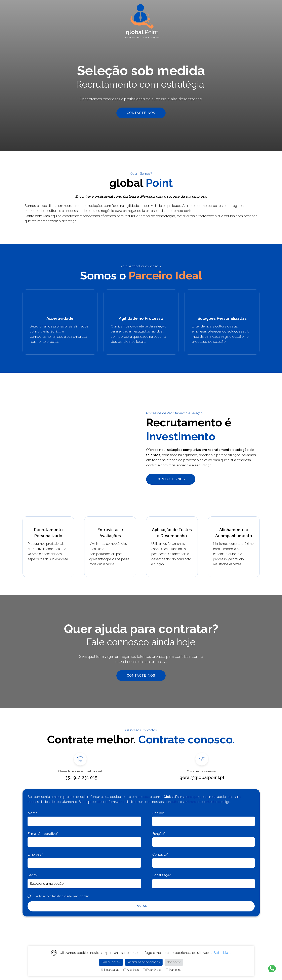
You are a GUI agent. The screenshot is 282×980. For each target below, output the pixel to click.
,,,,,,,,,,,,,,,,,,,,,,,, (84, 884)
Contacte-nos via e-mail (202, 771)
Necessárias (110, 970)
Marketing (173, 970)
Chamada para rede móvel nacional (80, 771)
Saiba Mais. (222, 953)
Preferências (152, 970)
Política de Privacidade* (70, 896)
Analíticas (131, 970)
